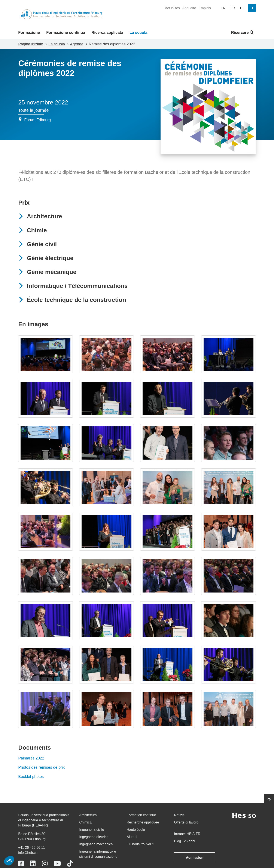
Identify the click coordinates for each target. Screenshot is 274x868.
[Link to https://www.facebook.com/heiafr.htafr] (21, 864)
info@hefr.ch (28, 853)
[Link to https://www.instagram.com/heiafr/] (45, 864)
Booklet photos (31, 777)
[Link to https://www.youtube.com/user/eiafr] (57, 864)
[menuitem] (172, 8)
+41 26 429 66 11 (32, 848)
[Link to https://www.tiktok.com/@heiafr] (70, 864)
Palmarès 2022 (31, 758)
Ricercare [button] (242, 33)
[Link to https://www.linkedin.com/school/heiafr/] (33, 864)
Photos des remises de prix (41, 767)
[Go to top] (269, 800)
